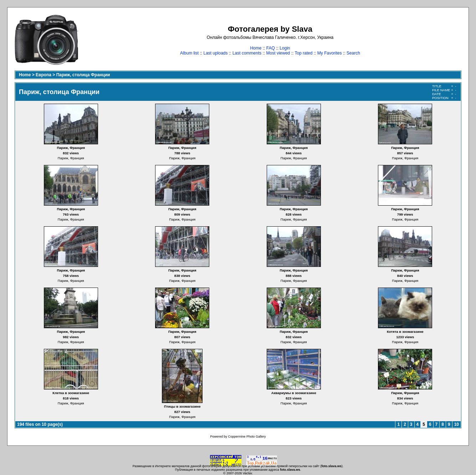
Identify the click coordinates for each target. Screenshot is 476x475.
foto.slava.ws (331, 466)
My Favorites (330, 53)
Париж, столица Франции (83, 75)
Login (285, 48)
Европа (43, 75)
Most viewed (278, 53)
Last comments (247, 53)
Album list (189, 53)
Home (256, 48)
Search (353, 53)
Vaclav (247, 473)
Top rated (303, 53)
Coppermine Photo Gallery (247, 437)
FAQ (271, 48)
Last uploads (215, 53)
